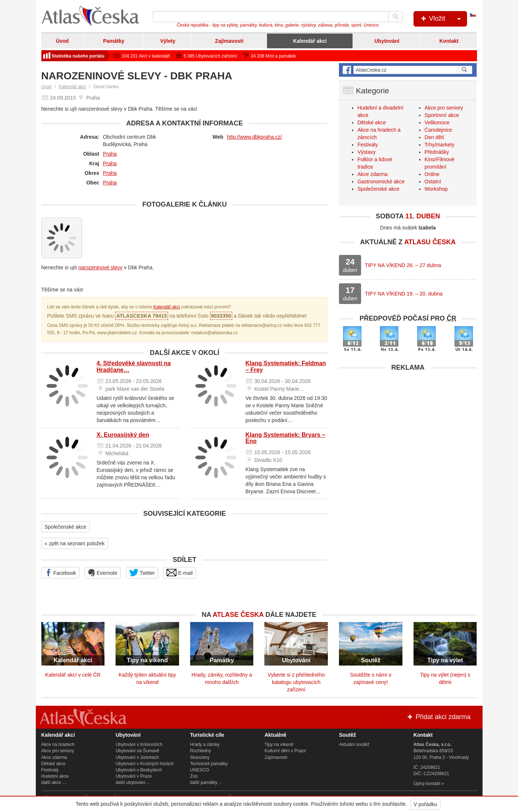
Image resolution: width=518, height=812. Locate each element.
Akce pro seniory (444, 108)
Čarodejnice (438, 130)
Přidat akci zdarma (438, 717)
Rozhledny (201, 751)
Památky (114, 41)
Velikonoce (437, 122)
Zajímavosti (229, 41)
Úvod (62, 41)
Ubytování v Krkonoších (139, 744)
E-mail (180, 573)
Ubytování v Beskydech (139, 770)
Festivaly (368, 145)
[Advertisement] (408, 427)
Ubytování (387, 41)
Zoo (194, 776)
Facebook (60, 573)
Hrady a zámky (205, 744)
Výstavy (366, 152)
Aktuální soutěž (354, 744)
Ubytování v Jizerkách (137, 757)
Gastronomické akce (381, 182)
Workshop (436, 189)
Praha (110, 154)
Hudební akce (55, 776)
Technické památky (209, 764)
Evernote (103, 573)
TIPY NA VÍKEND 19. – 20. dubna (404, 294)
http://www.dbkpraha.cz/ (255, 137)
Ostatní (433, 182)
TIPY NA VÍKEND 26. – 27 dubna (403, 265)
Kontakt (449, 41)
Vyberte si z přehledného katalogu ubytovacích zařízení (296, 682)
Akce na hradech (58, 744)
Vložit (443, 19)
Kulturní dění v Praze (285, 751)
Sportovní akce (442, 115)
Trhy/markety (440, 145)
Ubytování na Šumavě (137, 751)
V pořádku (425, 804)
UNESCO (200, 770)
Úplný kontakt (427, 784)
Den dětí (434, 137)
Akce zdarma (373, 174)
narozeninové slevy (100, 267)
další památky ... (206, 782)
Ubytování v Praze (134, 776)
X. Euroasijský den (123, 435)
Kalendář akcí (310, 41)
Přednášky (437, 152)
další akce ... (54, 782)
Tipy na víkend (279, 744)
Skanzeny (200, 757)
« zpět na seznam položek (75, 543)
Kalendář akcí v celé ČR (73, 675)
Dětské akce (372, 122)
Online (432, 174)
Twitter (142, 573)
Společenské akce (66, 527)
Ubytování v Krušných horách (145, 764)
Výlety (168, 41)
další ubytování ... (133, 782)
